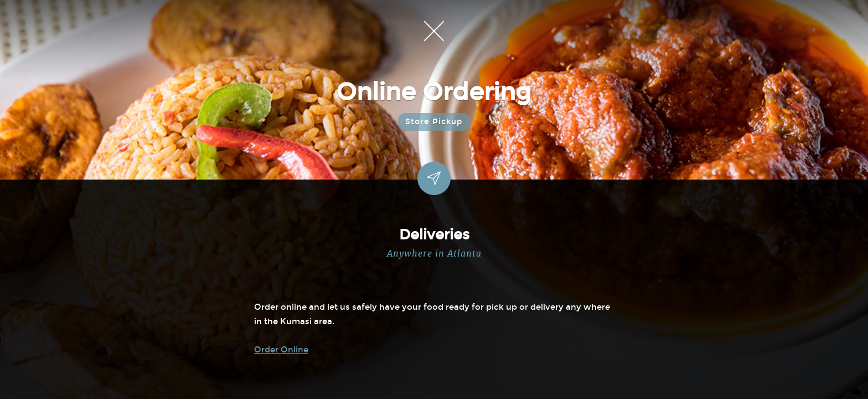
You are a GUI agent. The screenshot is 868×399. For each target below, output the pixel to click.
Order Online (281, 350)
